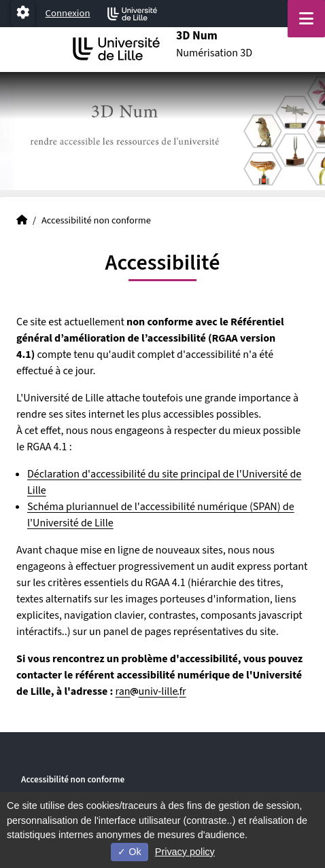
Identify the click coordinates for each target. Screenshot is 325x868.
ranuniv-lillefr (151, 691)
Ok (129, 852)
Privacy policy (185, 852)
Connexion (68, 13)
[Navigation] (306, 19)
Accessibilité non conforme (73, 779)
